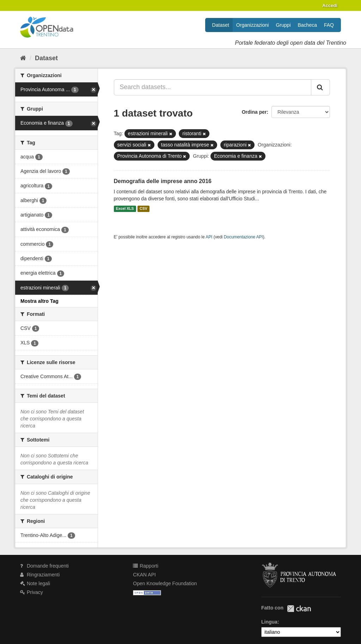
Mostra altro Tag (39, 301)
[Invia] (320, 87)
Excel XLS (125, 209)
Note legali (35, 583)
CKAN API (144, 575)
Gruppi (283, 25)
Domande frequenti (44, 566)
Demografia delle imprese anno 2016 (163, 181)
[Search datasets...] (213, 87)
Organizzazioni (253, 25)
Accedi (330, 5)
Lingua (269, 622)
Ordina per (254, 112)
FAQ (329, 25)
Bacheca (307, 25)
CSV (143, 209)
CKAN (299, 609)
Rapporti (146, 566)
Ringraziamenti (40, 575)
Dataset (221, 25)
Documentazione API (243, 237)
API (209, 237)
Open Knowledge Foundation (165, 583)
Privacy (32, 592)
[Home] (23, 58)
